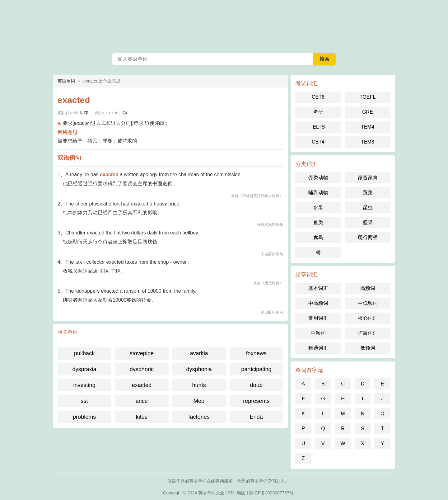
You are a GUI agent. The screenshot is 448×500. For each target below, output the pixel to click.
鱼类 (318, 222)
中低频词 (368, 303)
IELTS (318, 127)
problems (84, 417)
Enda (256, 417)
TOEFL (368, 97)
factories (199, 417)
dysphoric (142, 369)
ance (142, 401)
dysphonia (199, 369)
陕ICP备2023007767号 (271, 493)
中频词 (318, 333)
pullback (84, 353)
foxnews (256, 353)
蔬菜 (368, 193)
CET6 (318, 97)
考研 (318, 112)
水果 (318, 208)
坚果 (368, 222)
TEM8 (368, 142)
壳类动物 (318, 178)
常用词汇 (318, 318)
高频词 (368, 288)
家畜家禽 (368, 178)
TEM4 (368, 127)
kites (142, 417)
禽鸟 (318, 237)
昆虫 (368, 208)
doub (256, 385)
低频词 (368, 348)
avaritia (199, 353)
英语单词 (224, 25)
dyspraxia (84, 369)
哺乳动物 (318, 193)
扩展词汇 (368, 333)
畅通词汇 (318, 348)
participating (256, 369)
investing (84, 385)
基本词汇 (318, 288)
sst (84, 401)
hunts (199, 385)
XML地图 (237, 493)
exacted (142, 385)
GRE (368, 112)
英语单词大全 (211, 493)
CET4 (318, 142)
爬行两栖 (368, 237)
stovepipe (142, 353)
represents (256, 401)
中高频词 (318, 303)
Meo (199, 401)
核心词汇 (368, 318)
